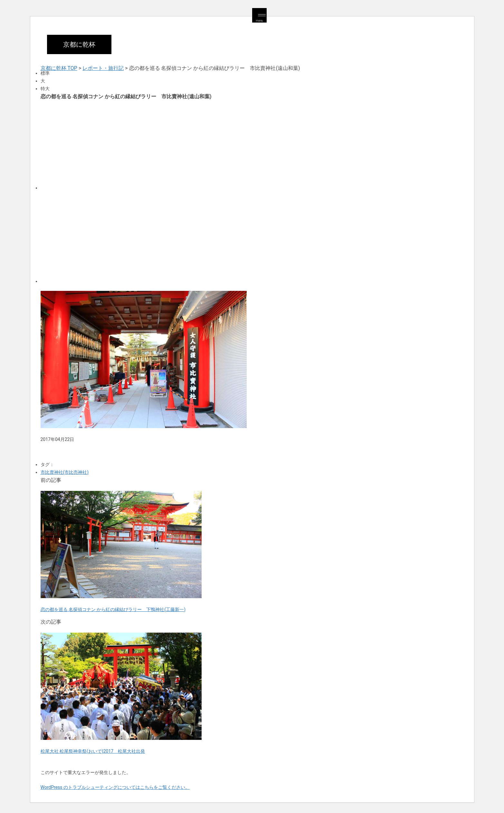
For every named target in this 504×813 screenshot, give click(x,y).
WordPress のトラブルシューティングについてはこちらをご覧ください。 (115, 787)
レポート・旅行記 (103, 68)
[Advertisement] (234, 144)
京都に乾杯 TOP (59, 68)
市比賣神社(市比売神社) (65, 472)
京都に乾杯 (79, 44)
